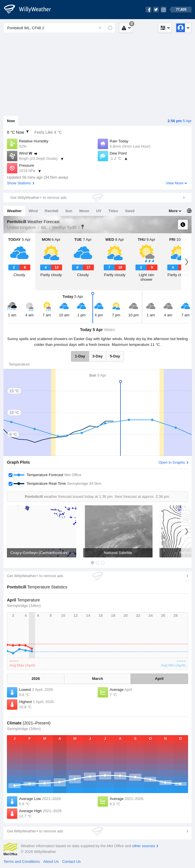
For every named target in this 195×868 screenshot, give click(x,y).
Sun (69, 211)
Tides (113, 211)
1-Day (80, 356)
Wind (33, 211)
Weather (14, 211)
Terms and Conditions (22, 861)
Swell (130, 211)
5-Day (115, 356)
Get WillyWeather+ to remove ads (38, 198)
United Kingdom (21, 227)
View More (175, 183)
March (97, 679)
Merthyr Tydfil (64, 227)
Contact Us (71, 861)
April (159, 679)
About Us (51, 861)
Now (11, 121)
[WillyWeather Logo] (31, 10)
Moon (84, 211)
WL (44, 227)
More (173, 211)
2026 (36, 679)
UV (99, 211)
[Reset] (100, 28)
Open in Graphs (172, 462)
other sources (144, 846)
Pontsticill (83, 227)
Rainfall (52, 211)
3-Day (97, 356)
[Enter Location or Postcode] (59, 28)
